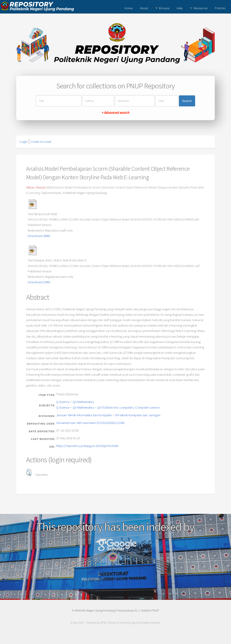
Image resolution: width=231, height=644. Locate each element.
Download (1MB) (39, 282)
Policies (220, 8)
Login (24, 142)
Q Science (63, 402)
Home (129, 8)
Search (187, 101)
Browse (164, 8)
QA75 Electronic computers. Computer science (128, 407)
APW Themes (108, 623)
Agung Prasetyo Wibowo (146, 623)
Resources (201, 8)
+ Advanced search (115, 113)
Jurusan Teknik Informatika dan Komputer (84, 415)
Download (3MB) (39, 236)
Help (180, 8)
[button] (29, 472)
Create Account (41, 142)
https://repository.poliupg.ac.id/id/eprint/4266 (87, 446)
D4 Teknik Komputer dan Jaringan (138, 415)
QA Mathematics (83, 402)
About (144, 8)
